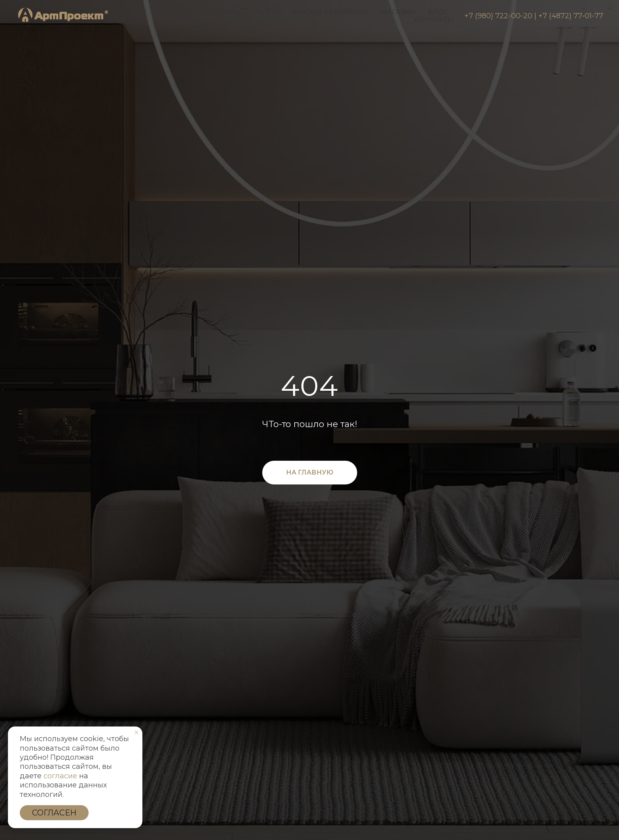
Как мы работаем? (331, 12)
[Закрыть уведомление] (136, 732)
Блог (438, 12)
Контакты (434, 20)
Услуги (267, 12)
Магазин (398, 12)
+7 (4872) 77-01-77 (571, 16)
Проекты (222, 12)
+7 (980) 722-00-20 (498, 16)
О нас (180, 12)
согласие (60, 776)
